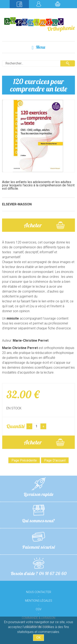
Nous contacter (39, 592)
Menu (39, 47)
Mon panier (58, 4)
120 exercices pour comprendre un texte (39, 85)
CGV (39, 609)
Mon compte (39, 4)
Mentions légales (39, 601)
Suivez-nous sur (19, 4)
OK (38, 638)
